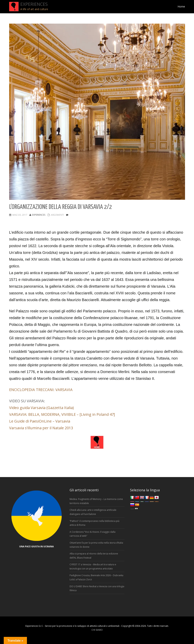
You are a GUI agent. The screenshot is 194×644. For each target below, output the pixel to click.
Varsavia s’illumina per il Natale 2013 (41, 428)
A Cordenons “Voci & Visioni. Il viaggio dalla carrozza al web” (93, 534)
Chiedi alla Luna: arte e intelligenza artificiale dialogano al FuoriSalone (93, 512)
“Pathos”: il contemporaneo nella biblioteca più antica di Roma (94, 523)
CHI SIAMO (97, 630)
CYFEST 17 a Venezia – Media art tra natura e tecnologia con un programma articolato (93, 567)
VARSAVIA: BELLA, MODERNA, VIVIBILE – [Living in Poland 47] (62, 414)
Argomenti (57, 215)
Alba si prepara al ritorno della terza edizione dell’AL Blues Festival (94, 556)
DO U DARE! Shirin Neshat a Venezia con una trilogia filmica (97, 588)
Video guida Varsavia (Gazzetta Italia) (42, 408)
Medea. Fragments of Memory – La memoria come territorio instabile (96, 501)
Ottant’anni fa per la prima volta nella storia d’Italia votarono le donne (96, 545)
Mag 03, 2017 (20, 215)
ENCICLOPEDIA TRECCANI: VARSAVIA (41, 390)
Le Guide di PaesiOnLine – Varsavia (40, 421)
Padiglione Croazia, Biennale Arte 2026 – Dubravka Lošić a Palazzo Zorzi (96, 577)
